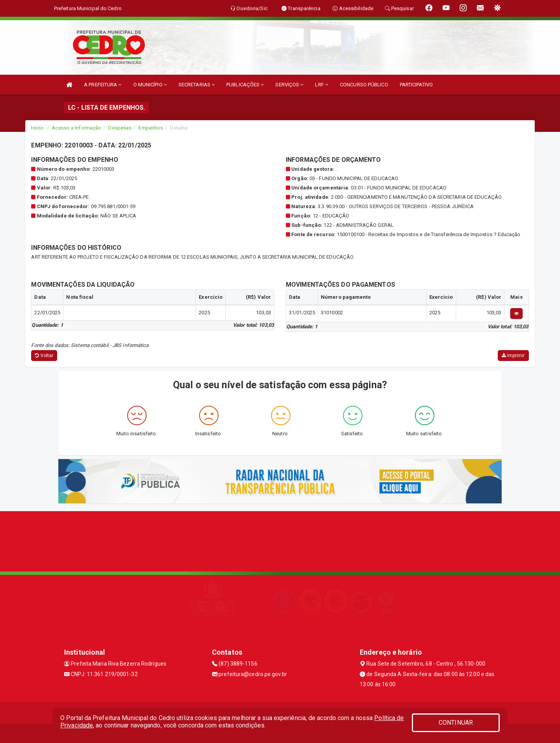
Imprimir (513, 356)
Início (37, 128)
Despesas (120, 128)
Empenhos (151, 128)
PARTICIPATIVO (416, 85)
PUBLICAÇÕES (245, 85)
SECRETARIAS (197, 85)
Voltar (44, 356)
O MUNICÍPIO (150, 85)
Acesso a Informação (76, 128)
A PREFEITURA (103, 85)
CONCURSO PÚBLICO (364, 85)
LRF (322, 85)
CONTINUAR (456, 723)
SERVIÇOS (289, 85)
